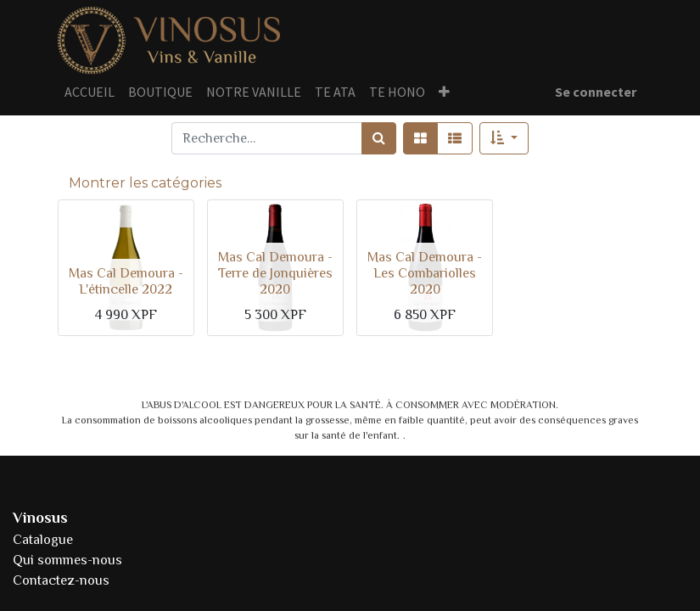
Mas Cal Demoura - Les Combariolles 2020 (425, 273)
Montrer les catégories (145, 183)
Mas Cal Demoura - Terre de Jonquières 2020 (275, 273)
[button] (444, 92)
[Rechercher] (379, 138)
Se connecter (596, 92)
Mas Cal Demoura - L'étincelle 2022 (126, 281)
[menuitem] (90, 92)
